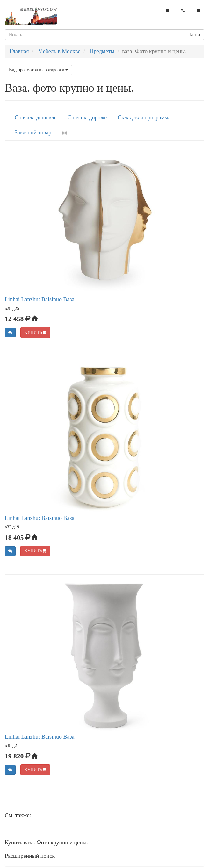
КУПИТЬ (36, 332)
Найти (194, 35)
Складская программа (144, 118)
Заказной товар (33, 133)
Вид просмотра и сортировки (38, 70)
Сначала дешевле (36, 118)
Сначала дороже (87, 118)
